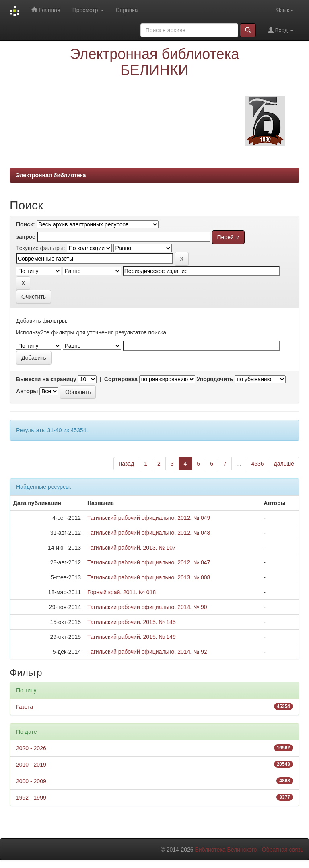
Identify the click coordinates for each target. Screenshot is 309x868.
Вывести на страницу (46, 379)
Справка (127, 10)
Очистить (34, 297)
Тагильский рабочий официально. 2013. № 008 (149, 577)
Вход (281, 30)
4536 (257, 464)
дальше (284, 464)
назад (126, 464)
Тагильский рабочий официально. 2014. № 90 (147, 607)
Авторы (27, 391)
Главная (46, 10)
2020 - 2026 (31, 748)
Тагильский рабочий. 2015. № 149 (132, 637)
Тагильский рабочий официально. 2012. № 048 (149, 533)
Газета (25, 707)
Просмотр (88, 10)
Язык (285, 10)
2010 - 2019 (31, 765)
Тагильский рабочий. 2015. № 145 (132, 622)
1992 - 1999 (31, 798)
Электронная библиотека (51, 175)
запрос (26, 237)
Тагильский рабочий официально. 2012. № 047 (149, 562)
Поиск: (26, 224)
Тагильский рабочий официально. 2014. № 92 (147, 652)
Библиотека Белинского (226, 850)
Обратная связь (283, 850)
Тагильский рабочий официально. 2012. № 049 (149, 518)
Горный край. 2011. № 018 (122, 592)
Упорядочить (215, 379)
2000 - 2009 (31, 781)
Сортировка (121, 379)
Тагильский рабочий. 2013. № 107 (132, 548)
